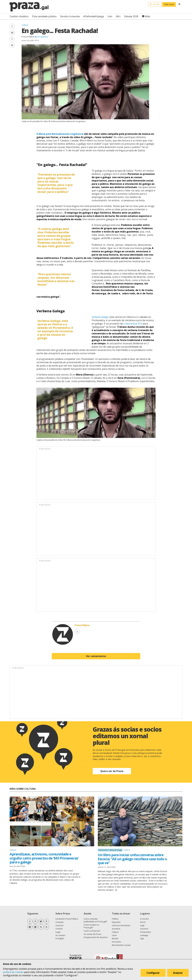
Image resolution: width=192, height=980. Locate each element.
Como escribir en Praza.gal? (91, 926)
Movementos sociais (121, 945)
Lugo (142, 925)
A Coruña (144, 919)
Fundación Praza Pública (67, 919)
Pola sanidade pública (44, 16)
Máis (148, 16)
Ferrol (143, 922)
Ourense (144, 929)
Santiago (144, 935)
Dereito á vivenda (70, 16)
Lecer (114, 935)
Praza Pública (28, 37)
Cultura (25, 25)
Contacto (60, 922)
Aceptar (178, 973)
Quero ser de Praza (112, 771)
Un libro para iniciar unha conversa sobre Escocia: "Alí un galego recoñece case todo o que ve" (132, 859)
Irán (110, 16)
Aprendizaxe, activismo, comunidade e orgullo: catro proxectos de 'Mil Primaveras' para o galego (44, 858)
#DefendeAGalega (94, 16)
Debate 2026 (131, 16)
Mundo (115, 938)
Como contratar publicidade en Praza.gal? (95, 920)
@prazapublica (41, 37)
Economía (116, 942)
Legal (58, 932)
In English (60, 938)
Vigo (142, 938)
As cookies (60, 935)
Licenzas (59, 925)
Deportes (116, 922)
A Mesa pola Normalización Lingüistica (60, 134)
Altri (118, 16)
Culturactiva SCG (133, 324)
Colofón (59, 929)
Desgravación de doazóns (96, 937)
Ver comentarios (96, 656)
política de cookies (13, 972)
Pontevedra (145, 932)
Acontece (116, 929)
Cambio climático (19, 16)
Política (115, 919)
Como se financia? (92, 931)
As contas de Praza (92, 934)
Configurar (153, 973)
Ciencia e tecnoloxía (121, 925)
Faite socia (169, 4)
